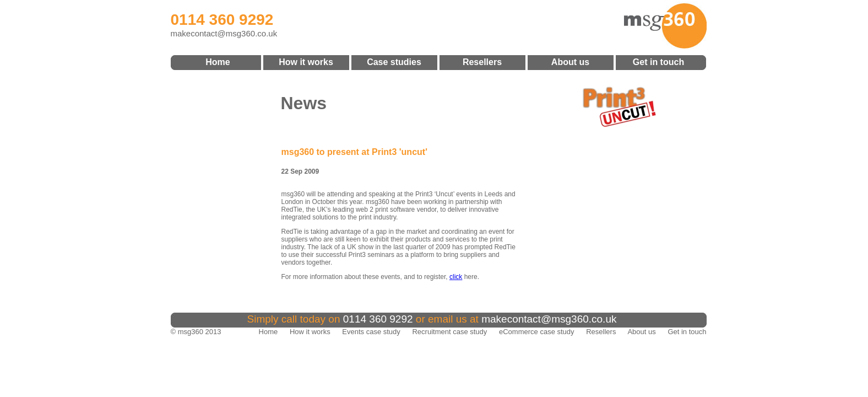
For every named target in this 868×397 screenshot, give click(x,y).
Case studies (394, 62)
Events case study (371, 332)
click (456, 277)
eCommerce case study (537, 332)
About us (570, 62)
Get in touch (658, 62)
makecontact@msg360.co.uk (224, 33)
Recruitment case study (449, 332)
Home (218, 62)
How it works (306, 62)
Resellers (482, 62)
